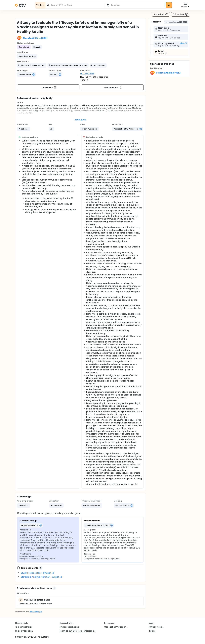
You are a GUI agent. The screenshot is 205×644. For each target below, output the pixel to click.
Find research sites (69, 627)
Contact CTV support (115, 627)
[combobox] (77, 5)
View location (113, 87)
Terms (152, 631)
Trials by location (24, 631)
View (183, 43)
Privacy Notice (156, 627)
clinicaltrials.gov (36, 612)
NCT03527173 (87, 74)
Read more (80, 120)
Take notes (48, 87)
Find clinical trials (24, 627)
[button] (27, 56)
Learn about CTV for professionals (78, 631)
